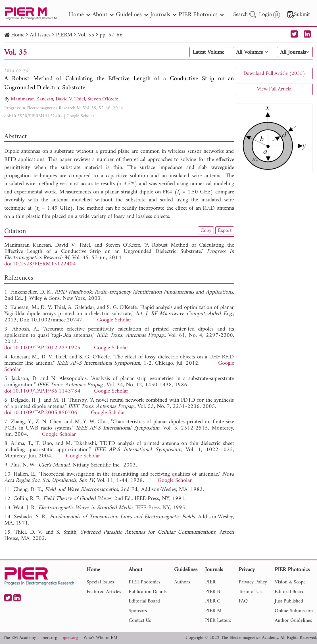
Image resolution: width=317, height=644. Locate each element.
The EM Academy (19, 638)
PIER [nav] (210, 582)
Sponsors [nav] (138, 611)
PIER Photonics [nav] (201, 15)
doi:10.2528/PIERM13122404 (34, 116)
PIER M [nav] (213, 611)
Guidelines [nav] (132, 15)
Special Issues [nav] (100, 582)
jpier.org (70, 638)
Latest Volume (208, 52)
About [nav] (103, 15)
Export (225, 230)
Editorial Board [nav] (144, 601)
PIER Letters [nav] (218, 621)
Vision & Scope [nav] (290, 582)
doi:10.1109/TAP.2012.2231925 (42, 348)
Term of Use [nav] (251, 592)
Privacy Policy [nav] (253, 582)
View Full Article (274, 89)
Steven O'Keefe (103, 99)
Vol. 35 (86, 35)
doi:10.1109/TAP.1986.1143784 (42, 391)
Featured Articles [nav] (104, 592)
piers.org (49, 638)
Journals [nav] (163, 15)
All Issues (40, 35)
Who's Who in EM (100, 638)
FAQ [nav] (243, 601)
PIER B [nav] (212, 592)
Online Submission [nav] (294, 611)
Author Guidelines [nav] (293, 621)
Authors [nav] (182, 582)
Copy (206, 230)
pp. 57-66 (111, 35)
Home (18, 35)
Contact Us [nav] (140, 621)
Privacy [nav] (247, 570)
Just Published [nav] (289, 601)
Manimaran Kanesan (32, 99)
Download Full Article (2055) (274, 74)
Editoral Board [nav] (290, 592)
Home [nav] (79, 15)
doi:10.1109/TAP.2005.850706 (41, 413)
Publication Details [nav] (148, 592)
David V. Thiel (70, 99)
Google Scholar (80, 116)
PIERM (64, 35)
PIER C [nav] (213, 601)
